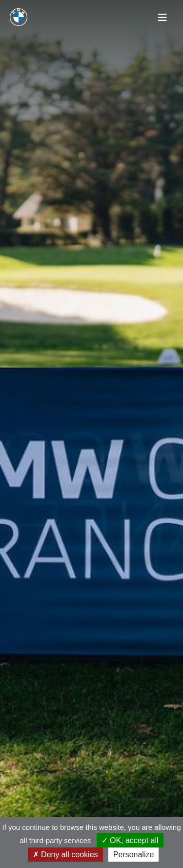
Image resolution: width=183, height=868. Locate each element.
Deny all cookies (65, 855)
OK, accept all (130, 840)
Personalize (134, 855)
